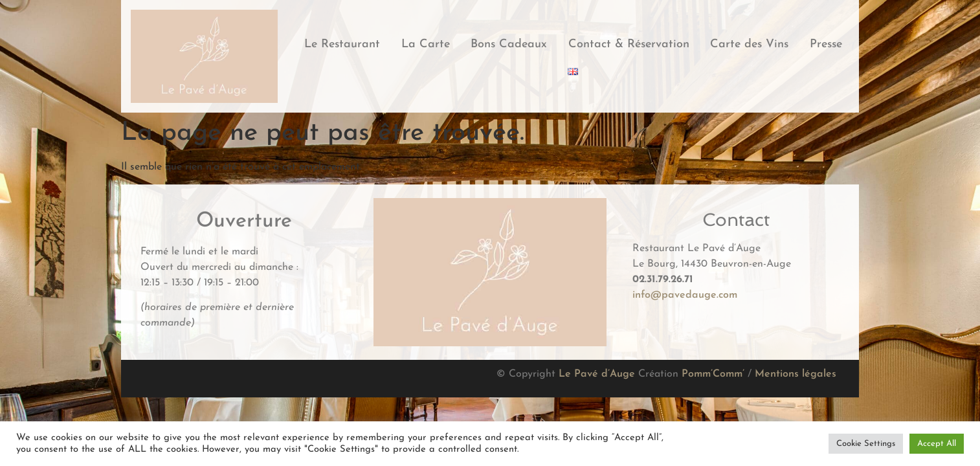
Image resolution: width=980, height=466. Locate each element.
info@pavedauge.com (685, 295)
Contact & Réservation (629, 44)
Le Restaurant (342, 44)
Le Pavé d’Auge (597, 374)
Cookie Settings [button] (866, 444)
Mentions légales (796, 374)
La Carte (426, 44)
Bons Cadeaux (509, 44)
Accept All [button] (937, 444)
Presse (826, 44)
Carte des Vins (749, 44)
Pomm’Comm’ (713, 374)
